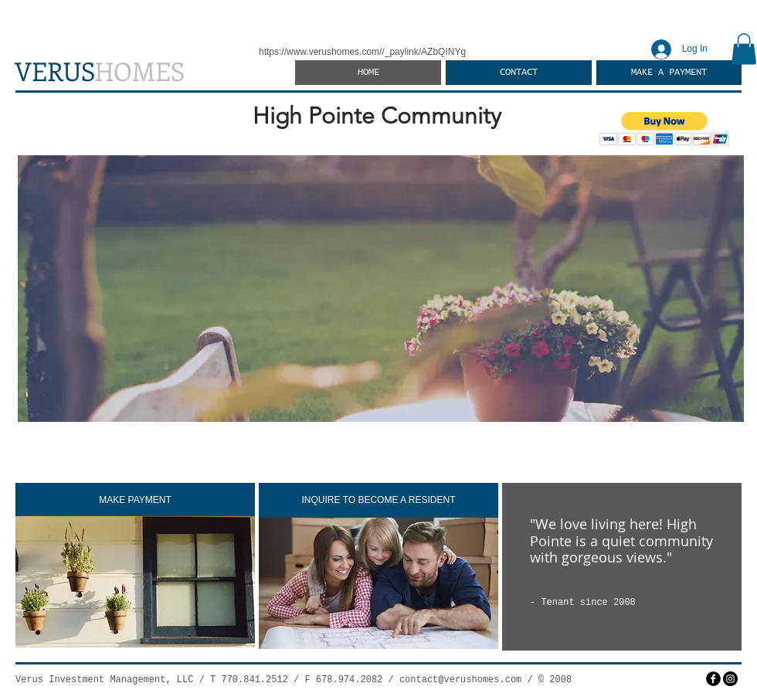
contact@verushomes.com (460, 680)
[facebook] (713, 679)
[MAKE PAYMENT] (135, 500)
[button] (744, 49)
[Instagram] (730, 679)
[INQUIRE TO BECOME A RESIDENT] (378, 500)
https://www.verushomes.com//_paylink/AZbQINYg (362, 52)
